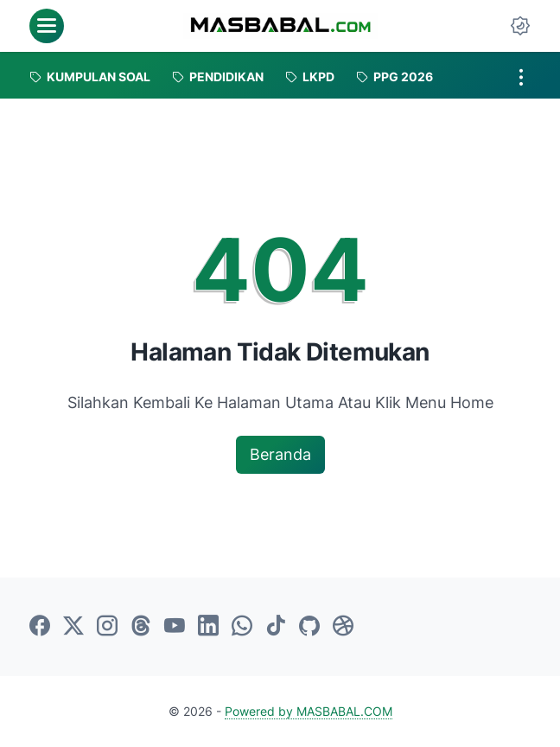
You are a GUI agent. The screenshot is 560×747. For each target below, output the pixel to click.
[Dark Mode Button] (520, 26)
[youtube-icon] (175, 627)
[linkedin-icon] (208, 627)
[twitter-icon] (73, 627)
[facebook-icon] (40, 627)
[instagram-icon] (107, 627)
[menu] (47, 26)
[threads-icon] (141, 627)
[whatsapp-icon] (242, 627)
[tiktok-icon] (276, 627)
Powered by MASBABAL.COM (309, 711)
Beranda (280, 454)
